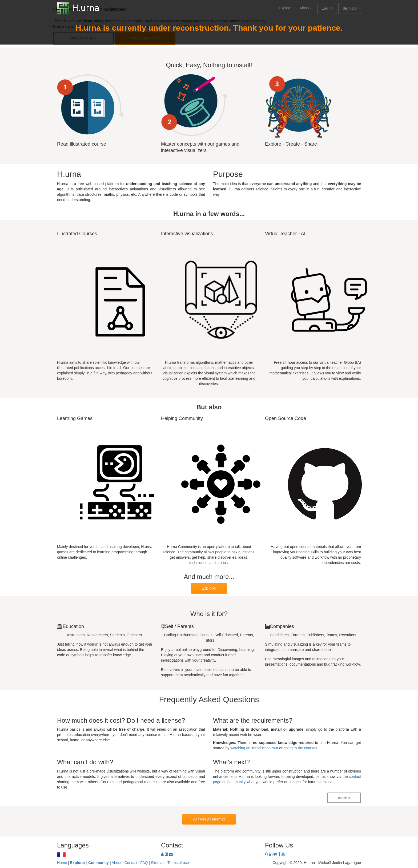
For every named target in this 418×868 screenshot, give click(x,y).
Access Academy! (209, 819)
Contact (131, 863)
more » (344, 798)
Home (62, 863)
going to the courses (300, 748)
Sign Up (350, 8)
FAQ (144, 863)
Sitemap (158, 863)
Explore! (209, 588)
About (306, 8)
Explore (285, 8)
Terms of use (178, 863)
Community (236, 782)
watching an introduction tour (254, 748)
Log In (327, 8)
